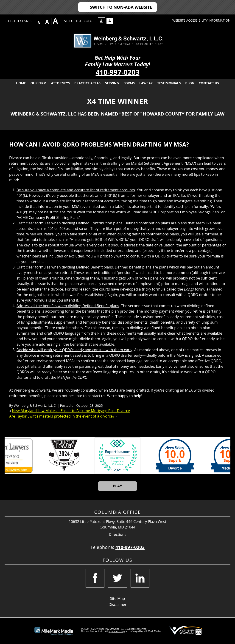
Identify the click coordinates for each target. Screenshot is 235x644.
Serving (112, 83)
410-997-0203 (118, 72)
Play (117, 486)
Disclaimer (117, 604)
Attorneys (60, 83)
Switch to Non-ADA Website (121, 7)
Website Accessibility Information (201, 20)
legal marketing (117, 631)
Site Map (118, 599)
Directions (117, 535)
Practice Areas (87, 83)
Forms (129, 83)
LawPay (146, 83)
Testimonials (169, 83)
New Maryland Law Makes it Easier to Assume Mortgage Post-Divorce (71, 411)
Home (21, 83)
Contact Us (209, 83)
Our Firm (38, 83)
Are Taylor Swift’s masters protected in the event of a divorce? (62, 416)
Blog (190, 83)
